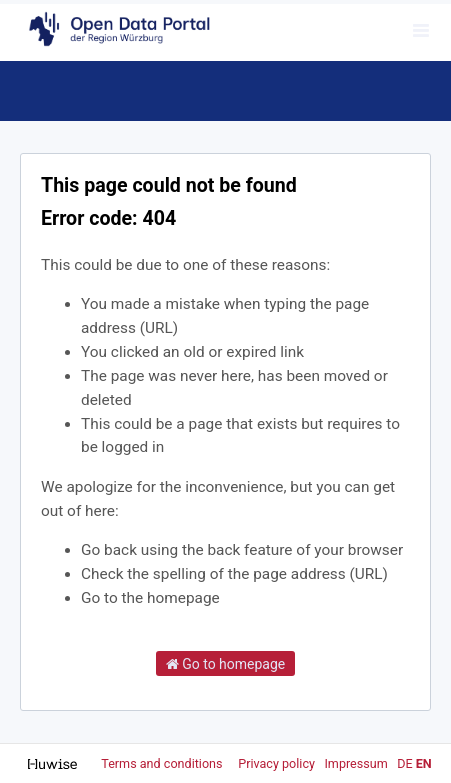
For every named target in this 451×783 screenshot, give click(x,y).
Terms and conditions (163, 763)
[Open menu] (421, 30)
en (424, 763)
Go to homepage (226, 664)
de (404, 763)
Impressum (355, 763)
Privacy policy (278, 763)
